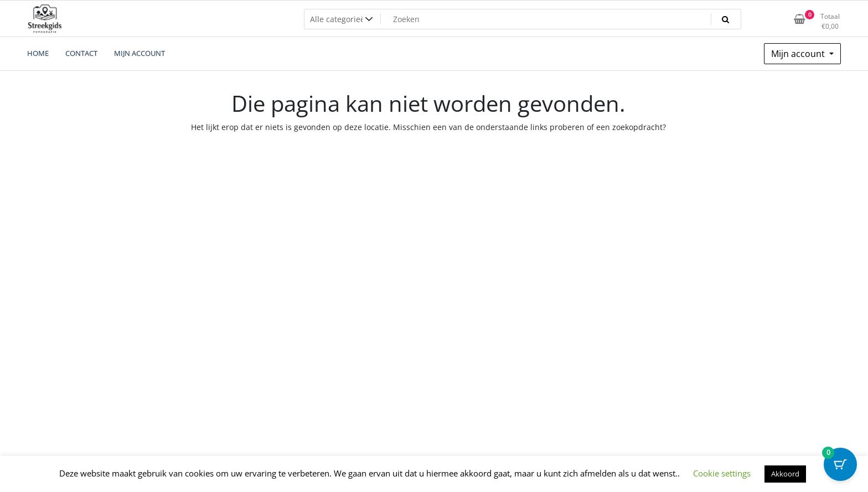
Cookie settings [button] (722, 473)
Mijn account (799, 54)
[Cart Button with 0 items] (840, 464)
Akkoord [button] (785, 474)
